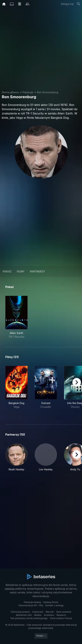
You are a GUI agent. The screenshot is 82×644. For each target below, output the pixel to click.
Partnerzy (37, 271)
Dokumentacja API (28, 605)
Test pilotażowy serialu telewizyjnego (29, 618)
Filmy (21, 271)
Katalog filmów (51, 602)
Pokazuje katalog (32, 602)
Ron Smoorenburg (48, 92)
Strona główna (10, 92)
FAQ (41, 605)
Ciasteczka (38, 612)
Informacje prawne (20, 612)
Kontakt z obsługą (54, 605)
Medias (38, 615)
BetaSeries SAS (24, 615)
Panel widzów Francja (61, 618)
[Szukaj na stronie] (79, 4)
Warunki (50, 612)
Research (61, 615)
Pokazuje (28, 92)
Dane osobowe (64, 612)
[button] (16, 457)
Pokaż (7, 271)
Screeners (49, 615)
